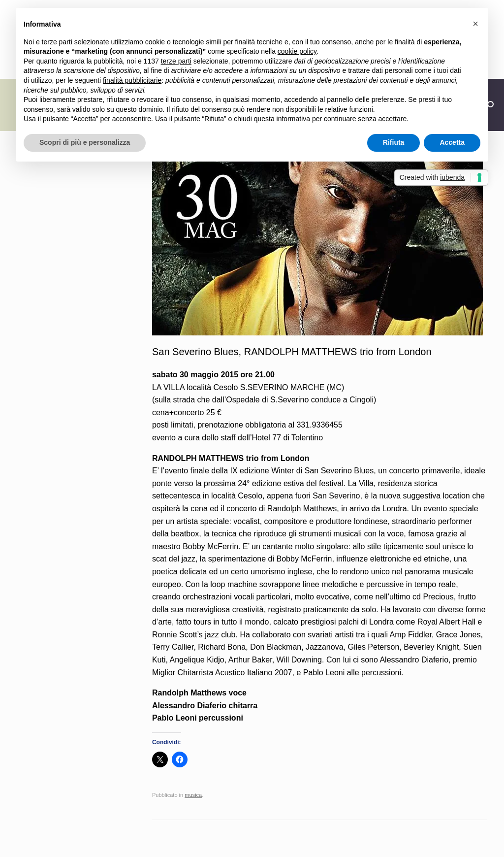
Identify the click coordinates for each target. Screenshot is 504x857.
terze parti (176, 61)
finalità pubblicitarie (132, 80)
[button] (475, 24)
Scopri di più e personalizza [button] (85, 142)
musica (193, 795)
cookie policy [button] (297, 51)
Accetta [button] (452, 142)
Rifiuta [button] (394, 142)
